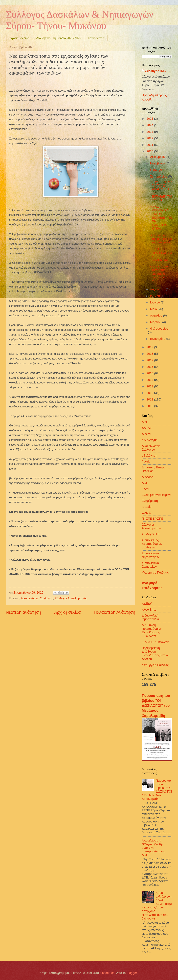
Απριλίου (157, 315)
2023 (150, 132)
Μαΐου (155, 309)
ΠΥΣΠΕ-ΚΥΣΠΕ (153, 519)
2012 (150, 393)
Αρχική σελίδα (20, 38)
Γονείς (146, 461)
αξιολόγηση (149, 455)
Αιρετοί (146, 434)
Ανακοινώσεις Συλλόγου (37, 598)
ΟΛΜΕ (146, 513)
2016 (150, 367)
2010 (150, 406)
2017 (150, 360)
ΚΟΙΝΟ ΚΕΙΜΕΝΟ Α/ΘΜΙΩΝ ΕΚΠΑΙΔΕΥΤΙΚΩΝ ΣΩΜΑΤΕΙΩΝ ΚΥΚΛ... (161, 218)
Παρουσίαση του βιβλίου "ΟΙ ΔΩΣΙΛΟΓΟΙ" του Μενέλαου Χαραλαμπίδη (156, 706)
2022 (150, 138)
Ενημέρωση (150, 501)
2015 (150, 373)
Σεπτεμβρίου (159, 176)
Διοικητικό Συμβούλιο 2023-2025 (58, 38)
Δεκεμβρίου (158, 157)
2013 (150, 386)
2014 (150, 380)
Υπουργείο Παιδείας (155, 572)
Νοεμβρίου (158, 163)
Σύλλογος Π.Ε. (155, 71)
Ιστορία (147, 507)
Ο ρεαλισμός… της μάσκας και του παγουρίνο (161, 239)
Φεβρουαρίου (159, 329)
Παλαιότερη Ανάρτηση (114, 612)
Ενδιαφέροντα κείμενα (157, 495)
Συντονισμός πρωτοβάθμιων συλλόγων (152, 544)
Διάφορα (148, 477)
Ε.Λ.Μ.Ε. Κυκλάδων (155, 642)
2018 (150, 354)
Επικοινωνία (96, 38)
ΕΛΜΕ (146, 489)
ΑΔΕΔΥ (147, 428)
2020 (150, 151)
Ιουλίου (156, 296)
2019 (150, 347)
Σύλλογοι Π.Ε (151, 534)
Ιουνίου (156, 302)
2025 (150, 119)
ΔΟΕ (145, 483)
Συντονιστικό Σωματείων (150, 565)
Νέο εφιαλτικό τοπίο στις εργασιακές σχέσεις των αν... (159, 274)
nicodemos (107, 973)
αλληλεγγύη (150, 440)
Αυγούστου (158, 289)
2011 (150, 399)
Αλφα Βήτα (149, 610)
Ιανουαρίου (158, 339)
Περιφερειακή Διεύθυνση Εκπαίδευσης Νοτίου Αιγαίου (156, 653)
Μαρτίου (156, 322)
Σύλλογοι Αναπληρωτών (71, 598)
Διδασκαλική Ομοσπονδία (150, 617)
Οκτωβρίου (158, 170)
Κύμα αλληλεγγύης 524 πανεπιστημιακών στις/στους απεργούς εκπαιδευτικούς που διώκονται (157, 906)
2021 (150, 145)
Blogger (132, 973)
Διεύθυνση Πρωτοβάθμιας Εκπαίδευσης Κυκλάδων (152, 630)
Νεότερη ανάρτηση (23, 612)
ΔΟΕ (145, 422)
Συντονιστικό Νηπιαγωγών (151, 555)
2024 (150, 125)
